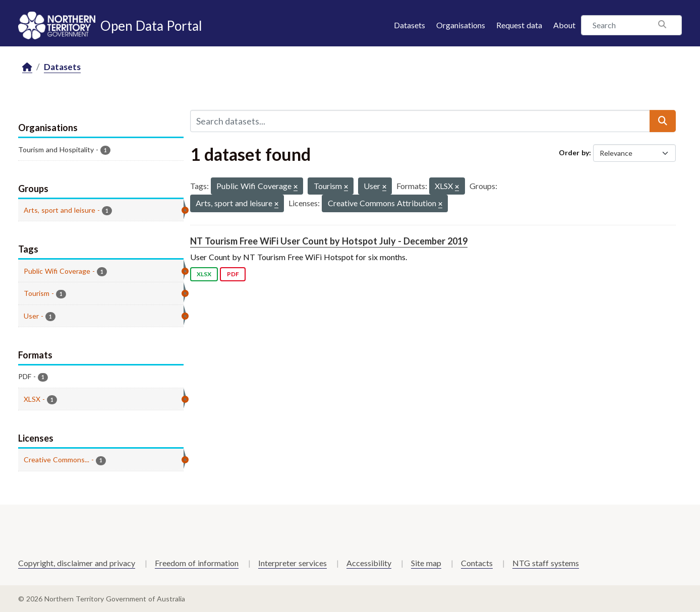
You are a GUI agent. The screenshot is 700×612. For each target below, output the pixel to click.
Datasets (410, 25)
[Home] (27, 67)
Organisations (461, 25)
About (564, 25)
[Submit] (663, 121)
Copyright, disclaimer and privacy (77, 563)
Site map (426, 563)
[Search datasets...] (420, 121)
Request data (519, 25)
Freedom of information (197, 563)
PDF (233, 274)
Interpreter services (293, 563)
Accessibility (369, 563)
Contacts (477, 563)
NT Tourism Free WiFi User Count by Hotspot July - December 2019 (329, 241)
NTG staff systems (546, 563)
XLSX (204, 274)
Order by (574, 152)
